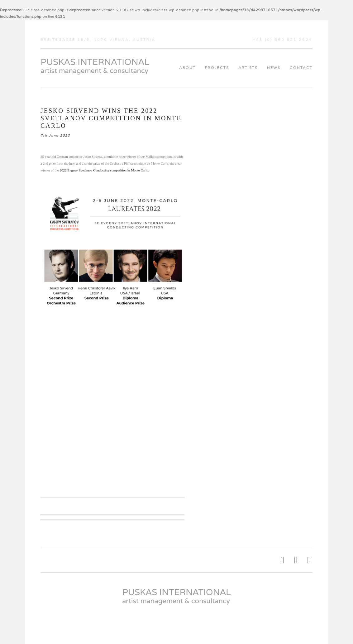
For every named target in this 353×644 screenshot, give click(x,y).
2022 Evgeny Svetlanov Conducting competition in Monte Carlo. (104, 170)
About (187, 68)
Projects (217, 68)
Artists (248, 68)
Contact (301, 68)
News (274, 68)
